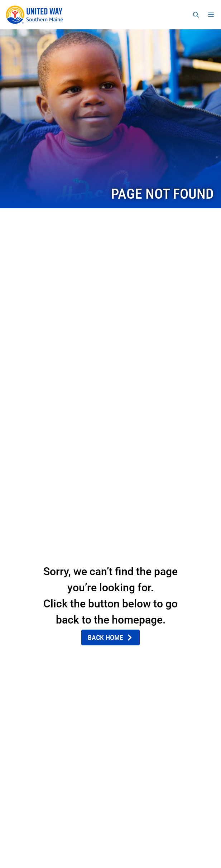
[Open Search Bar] (196, 15)
